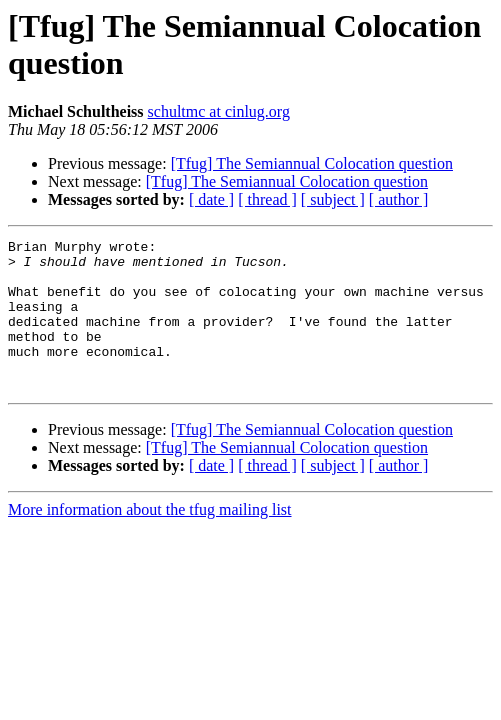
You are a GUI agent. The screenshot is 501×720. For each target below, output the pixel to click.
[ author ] (399, 199)
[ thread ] (267, 199)
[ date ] (211, 199)
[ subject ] (333, 199)
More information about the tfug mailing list (150, 539)
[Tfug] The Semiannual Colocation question (312, 163)
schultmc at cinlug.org (219, 111)
